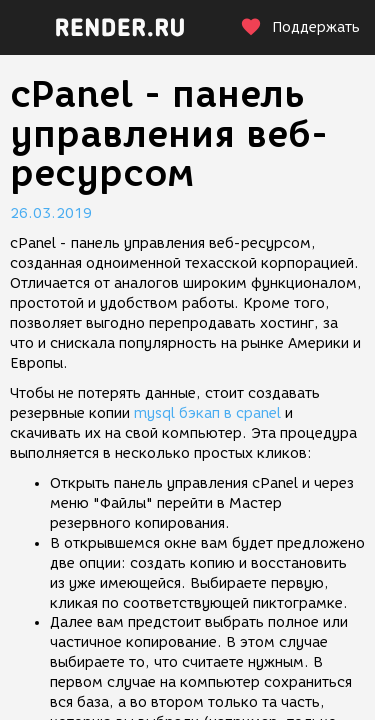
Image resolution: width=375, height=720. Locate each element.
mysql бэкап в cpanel (207, 413)
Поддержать (300, 27)
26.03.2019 (51, 213)
